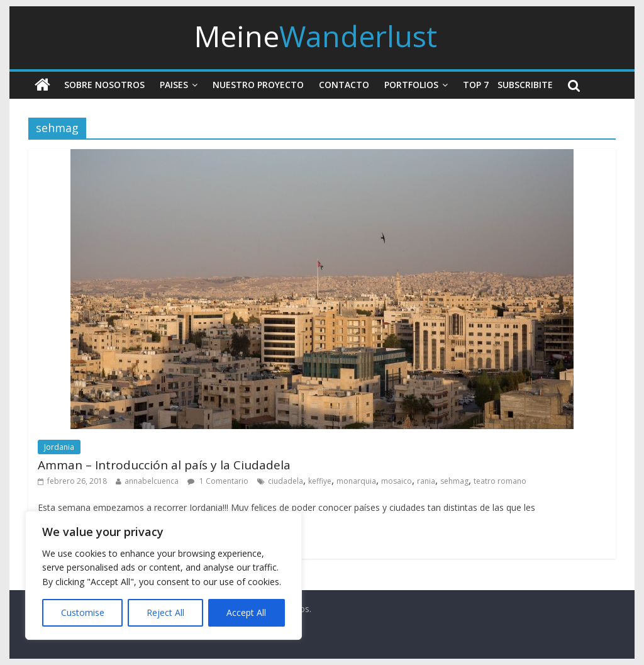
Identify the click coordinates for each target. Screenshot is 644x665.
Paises (174, 85)
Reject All (165, 612)
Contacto (344, 85)
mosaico (397, 481)
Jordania (59, 447)
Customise (83, 612)
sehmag (454, 481)
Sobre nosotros (104, 85)
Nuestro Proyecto (258, 85)
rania (426, 481)
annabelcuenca (152, 481)
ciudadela (286, 481)
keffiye (320, 481)
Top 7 (476, 85)
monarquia (356, 481)
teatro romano (500, 481)
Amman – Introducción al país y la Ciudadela (164, 465)
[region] (164, 575)
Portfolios (411, 85)
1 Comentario (218, 481)
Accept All (246, 612)
